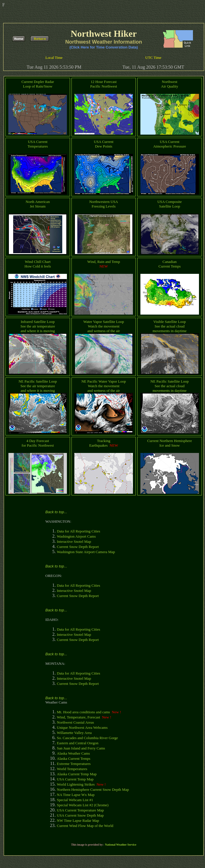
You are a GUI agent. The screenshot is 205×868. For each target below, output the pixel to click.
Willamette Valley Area (74, 733)
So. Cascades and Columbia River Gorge (87, 738)
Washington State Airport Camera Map (86, 552)
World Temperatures (72, 769)
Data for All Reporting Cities (79, 531)
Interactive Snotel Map (74, 541)
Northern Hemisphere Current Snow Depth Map (93, 789)
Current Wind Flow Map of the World (85, 826)
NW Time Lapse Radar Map (78, 820)
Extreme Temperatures (74, 764)
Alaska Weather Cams (73, 753)
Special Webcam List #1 (75, 800)
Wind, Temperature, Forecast (79, 717)
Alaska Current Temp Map (77, 774)
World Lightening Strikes (76, 784)
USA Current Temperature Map (80, 810)
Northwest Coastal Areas (75, 722)
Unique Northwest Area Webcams (82, 727)
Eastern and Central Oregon (78, 743)
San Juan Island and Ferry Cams (81, 748)
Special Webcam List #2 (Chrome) (83, 805)
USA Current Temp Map (75, 779)
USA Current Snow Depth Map (80, 815)
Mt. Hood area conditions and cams (83, 712)
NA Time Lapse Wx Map (76, 795)
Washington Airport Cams (76, 536)
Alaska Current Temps (74, 758)
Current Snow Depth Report (78, 547)
